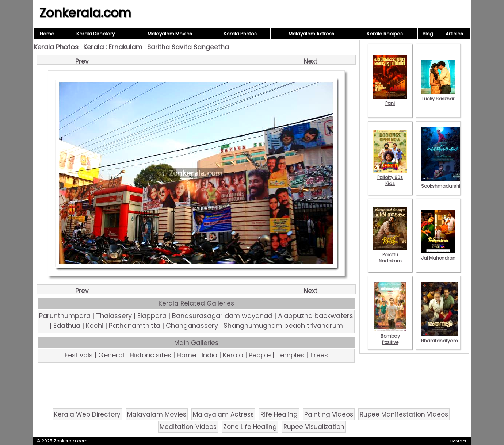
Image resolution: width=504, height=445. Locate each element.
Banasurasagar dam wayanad (222, 316)
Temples (290, 355)
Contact (458, 441)
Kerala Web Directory (87, 414)
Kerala (93, 47)
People (260, 355)
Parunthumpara (65, 316)
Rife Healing (279, 414)
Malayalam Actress (311, 34)
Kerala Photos (240, 34)
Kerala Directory (96, 34)
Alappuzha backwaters (316, 316)
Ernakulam (125, 47)
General (111, 355)
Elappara (152, 316)
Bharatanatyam (440, 338)
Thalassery (114, 316)
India (209, 355)
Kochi (95, 325)
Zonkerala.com (85, 13)
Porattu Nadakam (390, 255)
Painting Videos (329, 414)
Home (47, 34)
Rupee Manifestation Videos (404, 414)
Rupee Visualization (314, 427)
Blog (428, 34)
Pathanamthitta (135, 325)
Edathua (67, 325)
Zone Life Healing (250, 427)
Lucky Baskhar (438, 96)
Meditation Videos (188, 427)
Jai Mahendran (438, 255)
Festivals (79, 355)
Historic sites (150, 355)
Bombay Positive (390, 336)
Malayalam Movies (170, 34)
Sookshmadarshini (443, 183)
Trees (319, 355)
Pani (390, 100)
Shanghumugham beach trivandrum (283, 325)
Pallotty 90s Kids (390, 177)
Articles (454, 34)
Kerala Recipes (385, 34)
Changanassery (192, 325)
